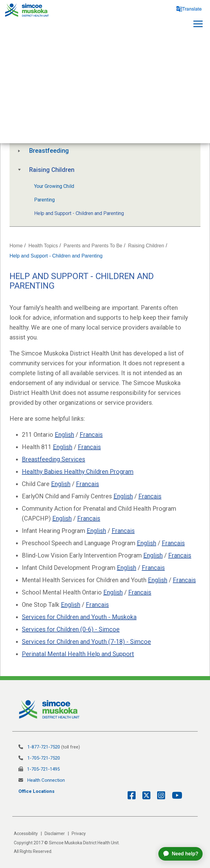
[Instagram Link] (159, 795)
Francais (91, 435)
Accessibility (26, 834)
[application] (183, 854)
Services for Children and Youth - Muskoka (79, 617)
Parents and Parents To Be (93, 246)
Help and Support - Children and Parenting (79, 213)
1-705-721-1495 (43, 769)
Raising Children (52, 170)
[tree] (105, 155)
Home (16, 246)
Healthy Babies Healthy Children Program (78, 472)
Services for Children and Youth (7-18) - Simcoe (86, 642)
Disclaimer (55, 834)
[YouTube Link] (175, 795)
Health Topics (43, 246)
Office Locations (36, 791)
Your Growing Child (54, 186)
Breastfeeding (49, 151)
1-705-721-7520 (44, 758)
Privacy (79, 834)
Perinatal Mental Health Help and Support (78, 654)
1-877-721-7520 (44, 747)
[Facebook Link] (132, 795)
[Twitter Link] (144, 795)
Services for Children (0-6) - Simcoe (71, 629)
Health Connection (46, 780)
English (64, 435)
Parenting (44, 200)
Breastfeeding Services (53, 459)
